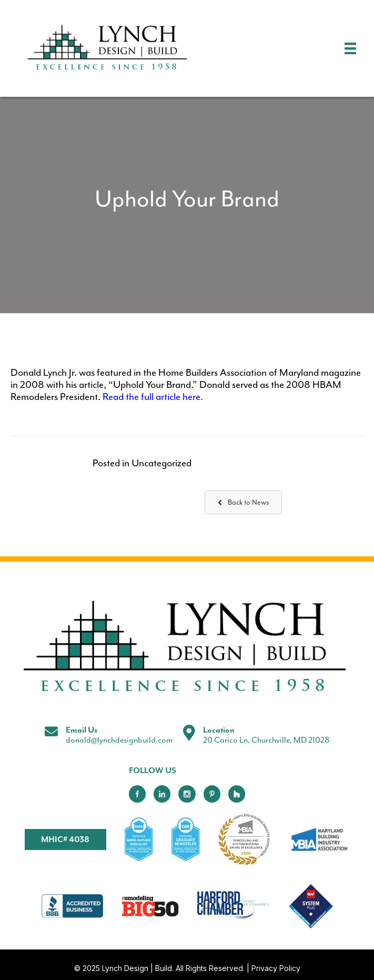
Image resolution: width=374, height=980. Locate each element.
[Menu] (350, 48)
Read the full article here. (153, 397)
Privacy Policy (276, 968)
